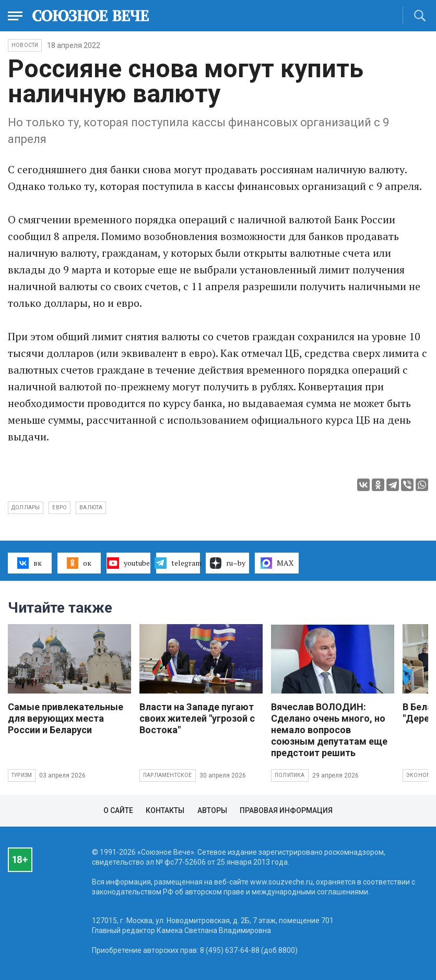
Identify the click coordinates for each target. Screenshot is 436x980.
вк (30, 563)
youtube (128, 563)
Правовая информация (286, 810)
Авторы (212, 810)
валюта (91, 507)
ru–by (228, 563)
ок (79, 563)
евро (60, 507)
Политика (290, 775)
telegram (178, 563)
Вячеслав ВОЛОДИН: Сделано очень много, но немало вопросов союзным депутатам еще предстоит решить (329, 730)
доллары (26, 507)
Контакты (165, 810)
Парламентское (168, 775)
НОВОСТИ (25, 45)
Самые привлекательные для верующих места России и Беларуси (66, 718)
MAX (277, 563)
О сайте (118, 810)
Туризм (22, 775)
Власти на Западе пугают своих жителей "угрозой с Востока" (197, 718)
